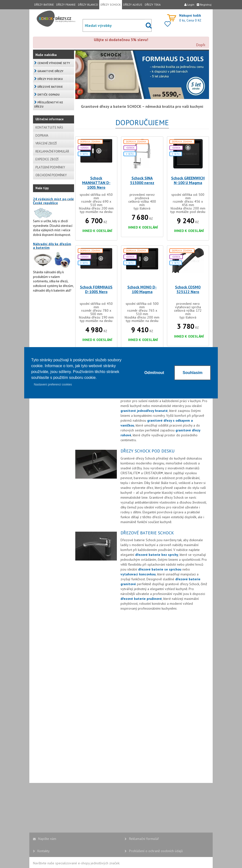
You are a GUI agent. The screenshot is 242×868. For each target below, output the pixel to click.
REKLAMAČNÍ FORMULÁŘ (52, 151)
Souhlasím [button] (192, 373)
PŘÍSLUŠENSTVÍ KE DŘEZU (49, 104)
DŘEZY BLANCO (88, 5)
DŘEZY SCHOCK (111, 5)
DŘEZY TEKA (153, 5)
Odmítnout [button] (154, 373)
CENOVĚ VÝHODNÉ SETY (52, 63)
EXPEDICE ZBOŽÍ (47, 159)
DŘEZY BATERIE (44, 5)
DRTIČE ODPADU (47, 94)
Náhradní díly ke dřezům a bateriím (52, 246)
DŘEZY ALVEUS (133, 5)
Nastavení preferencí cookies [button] (53, 385)
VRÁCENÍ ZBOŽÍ (46, 143)
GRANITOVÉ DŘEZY (49, 71)
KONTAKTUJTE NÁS (49, 127)
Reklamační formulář (142, 839)
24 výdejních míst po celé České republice (53, 201)
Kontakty (41, 851)
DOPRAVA (42, 136)
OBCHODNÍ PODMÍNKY (51, 175)
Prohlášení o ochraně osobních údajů (154, 851)
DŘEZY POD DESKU (49, 79)
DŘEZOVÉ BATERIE (49, 87)
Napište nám (45, 839)
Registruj (204, 5)
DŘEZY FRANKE (66, 5)
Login (189, 5)
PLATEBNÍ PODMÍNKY (50, 167)
